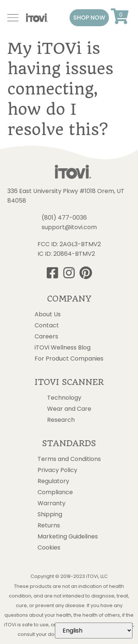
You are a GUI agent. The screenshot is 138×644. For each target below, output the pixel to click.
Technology (64, 398)
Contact (47, 326)
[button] (89, 18)
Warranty (52, 503)
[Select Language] (94, 631)
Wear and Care (69, 409)
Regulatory (53, 481)
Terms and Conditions (69, 459)
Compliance (55, 492)
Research (61, 420)
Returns (49, 526)
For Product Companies (69, 359)
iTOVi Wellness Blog (63, 348)
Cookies (49, 548)
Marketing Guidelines (68, 537)
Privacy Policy (57, 470)
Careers (46, 337)
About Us (48, 314)
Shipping (50, 514)
